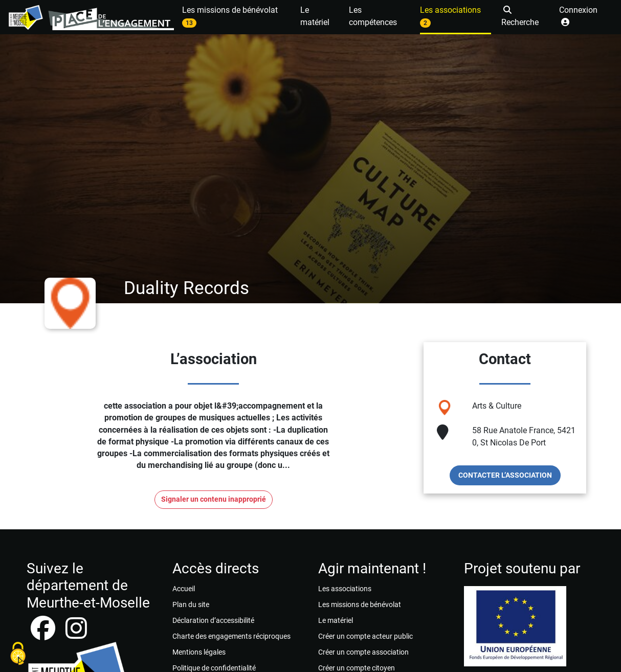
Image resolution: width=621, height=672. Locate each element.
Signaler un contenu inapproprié (214, 499)
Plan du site (191, 604)
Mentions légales (199, 652)
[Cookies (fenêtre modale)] (18, 654)
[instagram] (76, 634)
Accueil (184, 589)
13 (189, 23)
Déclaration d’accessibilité (213, 620)
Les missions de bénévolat (360, 604)
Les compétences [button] (373, 16)
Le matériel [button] (315, 16)
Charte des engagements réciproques (231, 636)
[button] (525, 17)
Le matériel (336, 620)
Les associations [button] (450, 16)
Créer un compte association (363, 652)
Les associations (345, 589)
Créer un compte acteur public (365, 636)
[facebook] (44, 634)
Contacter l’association (505, 475)
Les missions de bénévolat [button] (230, 16)
